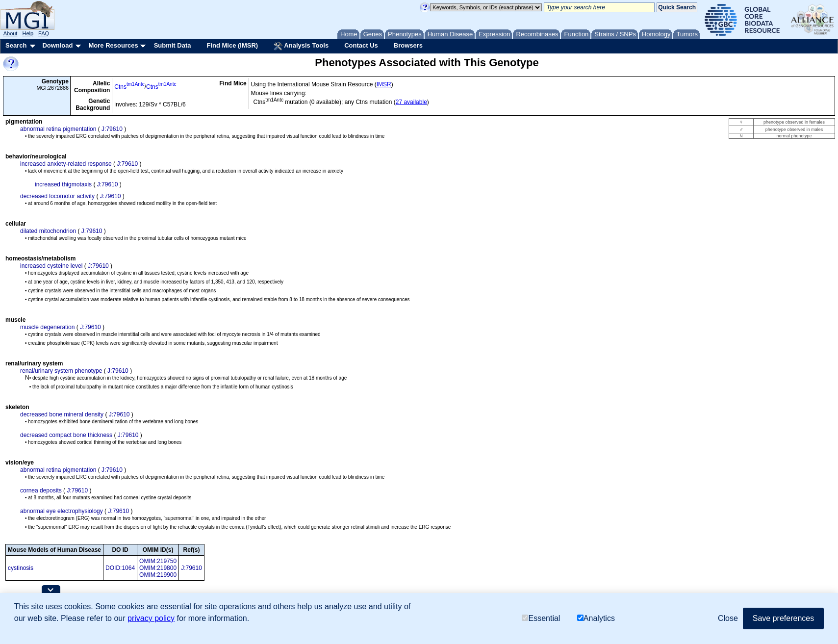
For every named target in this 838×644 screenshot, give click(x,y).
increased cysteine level (51, 266)
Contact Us (361, 45)
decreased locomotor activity (57, 196)
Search (16, 45)
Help (28, 33)
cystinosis (21, 568)
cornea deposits (41, 490)
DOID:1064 (120, 568)
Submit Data (173, 45)
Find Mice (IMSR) (232, 45)
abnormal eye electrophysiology (62, 511)
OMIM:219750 (158, 561)
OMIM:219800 (158, 568)
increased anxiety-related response (66, 164)
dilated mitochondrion (48, 231)
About (11, 33)
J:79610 (112, 129)
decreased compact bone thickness (66, 435)
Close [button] (728, 618)
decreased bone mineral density (62, 414)
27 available (411, 102)
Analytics (596, 618)
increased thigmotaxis (63, 184)
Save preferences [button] (783, 618)
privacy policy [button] (151, 618)
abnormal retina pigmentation (58, 129)
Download (57, 45)
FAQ (44, 33)
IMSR (384, 84)
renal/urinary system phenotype (61, 371)
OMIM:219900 (158, 575)
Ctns (129, 87)
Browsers (408, 45)
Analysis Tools (301, 46)
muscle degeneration (47, 327)
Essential (541, 618)
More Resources (113, 45)
